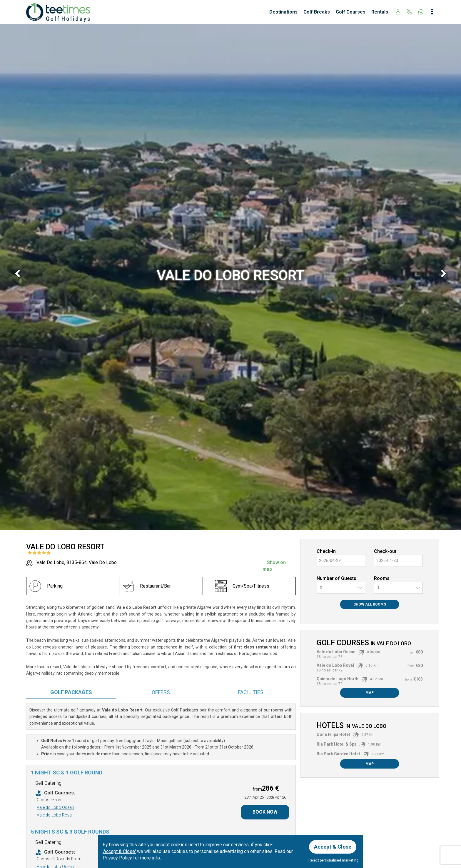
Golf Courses (351, 12)
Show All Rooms (370, 604)
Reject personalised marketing (333, 860)
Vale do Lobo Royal (55, 815)
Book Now (265, 812)
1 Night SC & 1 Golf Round (67, 773)
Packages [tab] (71, 692)
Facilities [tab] (251, 692)
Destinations (283, 12)
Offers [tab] (161, 692)
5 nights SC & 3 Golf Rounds (70, 832)
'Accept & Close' (119, 851)
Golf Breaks (317, 12)
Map (370, 693)
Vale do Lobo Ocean (55, 807)
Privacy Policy (117, 858)
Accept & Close (333, 847)
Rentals (380, 12)
